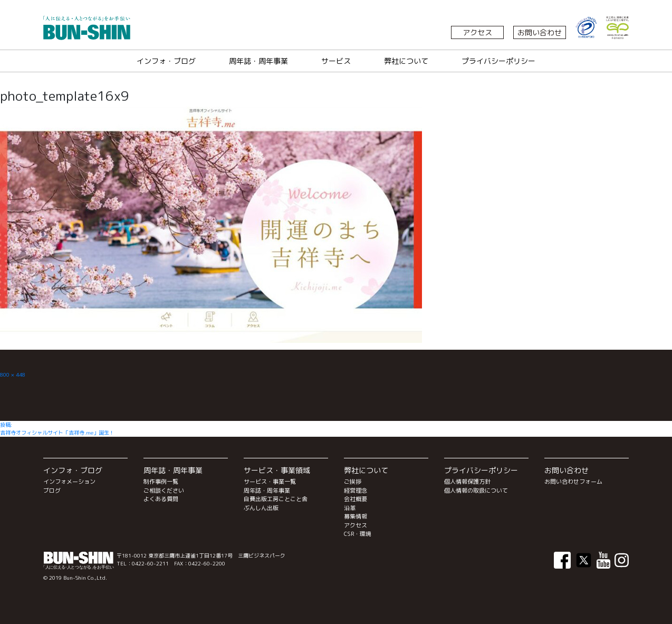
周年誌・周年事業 (258, 61)
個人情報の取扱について (476, 491)
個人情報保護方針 (467, 482)
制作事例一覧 (161, 482)
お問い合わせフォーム (573, 482)
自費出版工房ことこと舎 (276, 499)
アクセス (477, 32)
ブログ (52, 491)
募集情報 (356, 516)
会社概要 (356, 499)
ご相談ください (164, 491)
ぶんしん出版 (261, 508)
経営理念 (356, 491)
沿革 (350, 508)
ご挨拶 (353, 482)
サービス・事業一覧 (270, 482)
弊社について (406, 61)
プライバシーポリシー (498, 61)
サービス (336, 61)
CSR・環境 (358, 534)
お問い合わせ (540, 32)
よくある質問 (161, 499)
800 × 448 (13, 375)
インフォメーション (69, 482)
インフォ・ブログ (166, 61)
